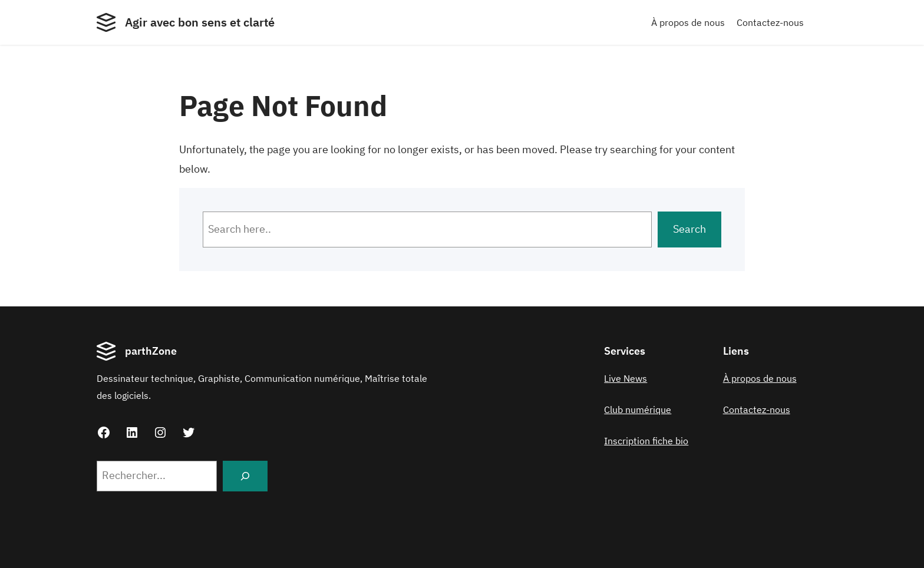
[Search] (245, 476)
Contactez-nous (770, 22)
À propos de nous (688, 22)
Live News (626, 378)
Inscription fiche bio (646, 441)
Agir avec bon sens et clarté (200, 22)
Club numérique (638, 410)
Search (689, 229)
